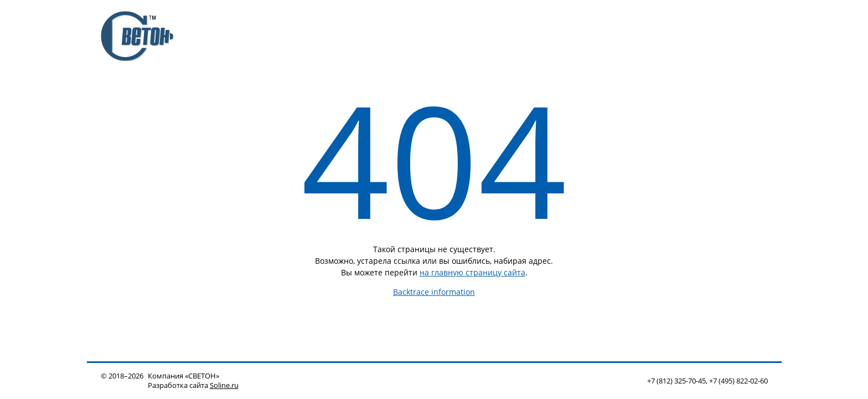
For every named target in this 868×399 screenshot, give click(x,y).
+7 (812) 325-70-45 (676, 381)
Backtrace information (434, 292)
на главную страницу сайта (472, 272)
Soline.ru (224, 385)
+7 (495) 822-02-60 (738, 381)
